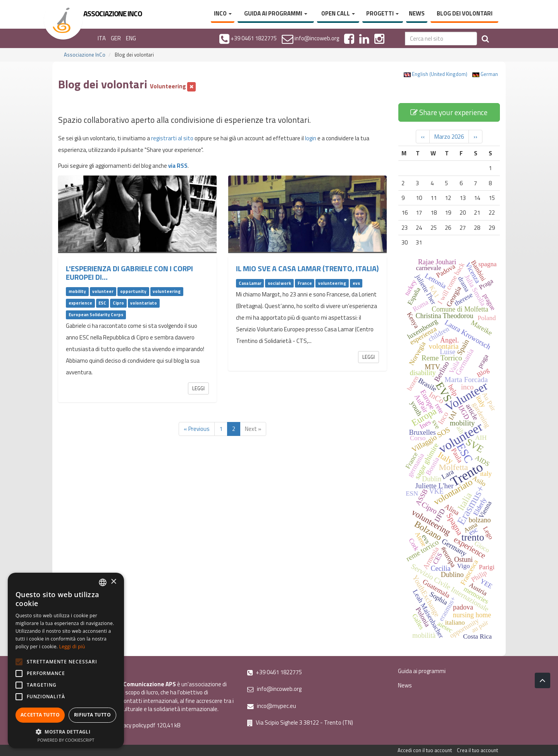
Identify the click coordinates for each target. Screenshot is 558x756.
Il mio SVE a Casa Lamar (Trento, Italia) (307, 269)
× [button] (113, 582)
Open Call (338, 13)
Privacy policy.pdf (135, 725)
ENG (131, 38)
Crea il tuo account (477, 750)
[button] (66, 731)
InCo (223, 13)
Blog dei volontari (465, 13)
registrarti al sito (172, 138)
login (311, 138)
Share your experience (449, 112)
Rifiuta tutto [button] (92, 715)
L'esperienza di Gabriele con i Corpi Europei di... (129, 273)
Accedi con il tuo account (425, 750)
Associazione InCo (85, 55)
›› (475, 137)
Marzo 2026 (449, 137)
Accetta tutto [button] (40, 715)
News (417, 13)
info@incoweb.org (274, 689)
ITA (102, 38)
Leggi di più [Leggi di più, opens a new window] (72, 647)
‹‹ (423, 137)
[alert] (66, 660)
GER (116, 38)
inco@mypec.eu (272, 706)
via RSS (178, 166)
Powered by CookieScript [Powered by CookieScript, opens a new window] (66, 740)
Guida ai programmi (276, 13)
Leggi (198, 388)
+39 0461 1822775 (275, 672)
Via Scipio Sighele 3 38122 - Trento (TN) (300, 722)
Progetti (382, 13)
